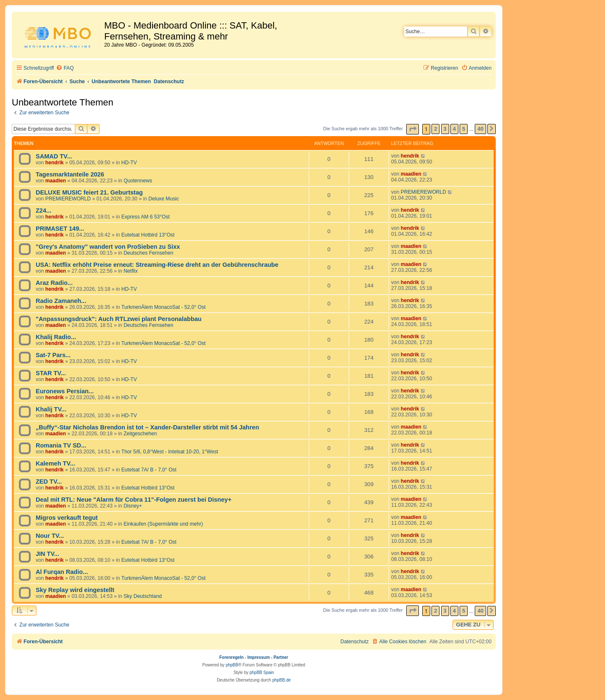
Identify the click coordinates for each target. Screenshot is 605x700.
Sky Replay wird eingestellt (75, 590)
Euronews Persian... (65, 391)
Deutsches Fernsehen (148, 253)
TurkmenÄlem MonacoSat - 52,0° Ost (164, 307)
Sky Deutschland (143, 596)
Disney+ (133, 506)
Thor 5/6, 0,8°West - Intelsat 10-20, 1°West (170, 452)
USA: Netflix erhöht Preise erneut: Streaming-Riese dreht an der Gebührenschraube (157, 265)
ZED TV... (49, 482)
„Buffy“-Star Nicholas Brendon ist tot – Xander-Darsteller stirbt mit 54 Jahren (147, 427)
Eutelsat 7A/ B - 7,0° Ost (149, 470)
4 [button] (454, 129)
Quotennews (138, 181)
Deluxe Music (164, 199)
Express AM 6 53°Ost (146, 217)
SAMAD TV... (54, 156)
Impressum (259, 657)
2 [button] (435, 129)
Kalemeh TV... (55, 463)
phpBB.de (281, 680)
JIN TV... (47, 554)
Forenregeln (231, 657)
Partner (281, 657)
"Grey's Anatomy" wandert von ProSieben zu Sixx (108, 247)
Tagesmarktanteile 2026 (70, 174)
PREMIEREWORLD (68, 199)
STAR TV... (51, 373)
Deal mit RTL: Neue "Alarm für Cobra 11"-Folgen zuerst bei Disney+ (134, 500)
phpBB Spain (262, 672)
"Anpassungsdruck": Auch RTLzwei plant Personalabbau (119, 319)
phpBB (232, 665)
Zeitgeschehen (140, 434)
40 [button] (480, 129)
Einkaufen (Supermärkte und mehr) (163, 524)
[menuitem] (65, 68)
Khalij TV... (51, 409)
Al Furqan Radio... (62, 572)
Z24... (43, 211)
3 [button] (445, 129)
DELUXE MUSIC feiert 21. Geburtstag (89, 192)
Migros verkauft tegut (67, 518)
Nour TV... (50, 536)
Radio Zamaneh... (61, 301)
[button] (413, 129)
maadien (56, 181)
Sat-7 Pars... (53, 355)
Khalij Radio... (56, 337)
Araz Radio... (54, 283)
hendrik (55, 163)
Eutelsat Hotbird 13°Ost (148, 235)
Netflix (131, 271)
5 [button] (464, 129)
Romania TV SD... (61, 445)
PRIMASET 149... (60, 229)
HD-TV (129, 163)
